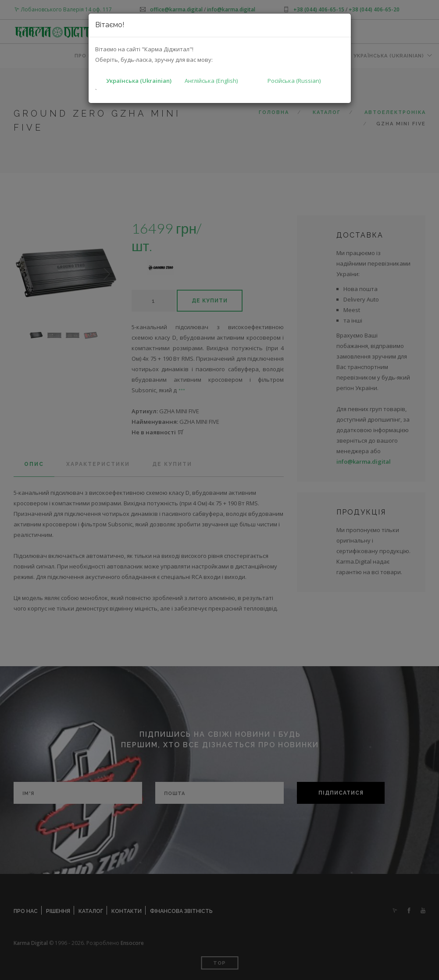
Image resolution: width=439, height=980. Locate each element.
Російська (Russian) (294, 81)
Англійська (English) (211, 81)
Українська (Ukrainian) (139, 81)
